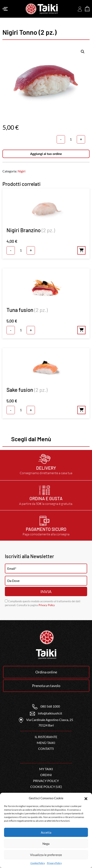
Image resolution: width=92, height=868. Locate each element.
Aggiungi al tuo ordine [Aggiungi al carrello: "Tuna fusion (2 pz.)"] (81, 330)
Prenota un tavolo (46, 686)
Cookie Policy (38, 863)
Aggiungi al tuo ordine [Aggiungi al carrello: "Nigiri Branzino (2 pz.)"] (81, 250)
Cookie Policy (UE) (46, 787)
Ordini (46, 775)
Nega (46, 844)
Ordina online (46, 672)
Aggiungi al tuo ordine (46, 154)
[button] (86, 798)
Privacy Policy (54, 863)
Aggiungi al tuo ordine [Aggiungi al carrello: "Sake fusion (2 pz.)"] (81, 410)
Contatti (46, 749)
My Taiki (46, 769)
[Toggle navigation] (5, 9)
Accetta (46, 832)
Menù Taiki (46, 743)
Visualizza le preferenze (46, 855)
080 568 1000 (46, 706)
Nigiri (22, 171)
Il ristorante (46, 737)
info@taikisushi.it (46, 713)
